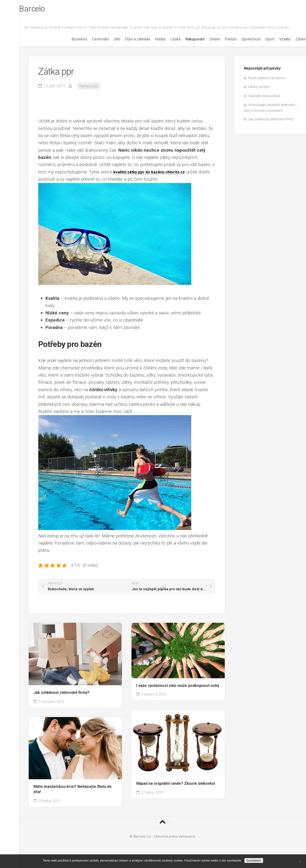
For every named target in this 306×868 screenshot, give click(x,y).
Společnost (241, 46)
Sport (260, 46)
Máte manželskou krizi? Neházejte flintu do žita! (73, 796)
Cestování (91, 46)
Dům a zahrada (128, 46)
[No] (300, 861)
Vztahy (275, 46)
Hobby (151, 46)
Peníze (221, 46)
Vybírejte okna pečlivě (264, 103)
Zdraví (291, 46)
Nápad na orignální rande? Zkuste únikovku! (176, 791)
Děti (107, 46)
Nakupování (185, 46)
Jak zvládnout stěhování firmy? (62, 700)
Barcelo (43, 10)
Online (205, 46)
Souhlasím (254, 860)
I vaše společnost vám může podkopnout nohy (178, 693)
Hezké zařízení (259, 94)
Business (70, 46)
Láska (166, 46)
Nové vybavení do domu (266, 85)
